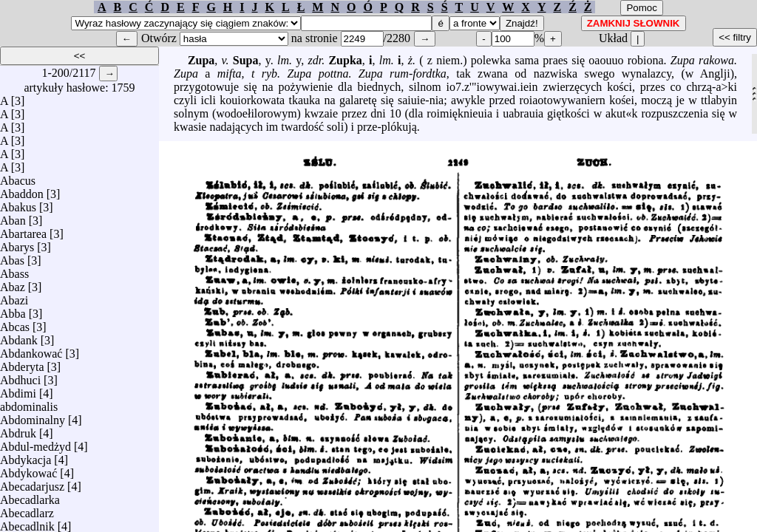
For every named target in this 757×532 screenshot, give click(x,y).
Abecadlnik (27, 523)
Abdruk (18, 430)
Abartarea (23, 230)
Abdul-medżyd (35, 443)
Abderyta (22, 363)
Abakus (18, 204)
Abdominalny (33, 416)
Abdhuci (20, 376)
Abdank (19, 337)
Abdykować (28, 470)
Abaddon (22, 190)
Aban (13, 217)
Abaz (13, 283)
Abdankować (31, 350)
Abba (13, 310)
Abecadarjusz (32, 483)
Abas (12, 257)
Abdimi (18, 390)
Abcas (15, 323)
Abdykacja (26, 456)
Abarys (17, 243)
